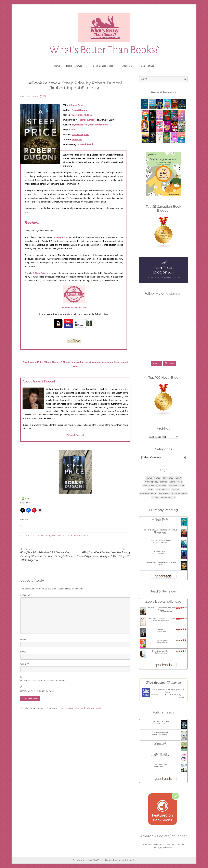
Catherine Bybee (161, 543)
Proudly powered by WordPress (88, 860)
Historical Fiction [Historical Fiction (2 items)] (176, 486)
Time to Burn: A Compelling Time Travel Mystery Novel (160, 531)
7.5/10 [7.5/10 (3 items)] (149, 478)
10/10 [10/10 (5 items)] (178, 478)
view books (181, 697)
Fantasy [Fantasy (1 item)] (163, 486)
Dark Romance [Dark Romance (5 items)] (150, 486)
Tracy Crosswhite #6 (82, 115)
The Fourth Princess (160, 721)
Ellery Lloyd (161, 534)
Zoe (153, 689)
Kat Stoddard (161, 745)
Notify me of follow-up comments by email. (43, 681)
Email (24, 652)
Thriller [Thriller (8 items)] (155, 497)
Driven (161, 629)
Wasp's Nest (160, 743)
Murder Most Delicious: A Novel (161, 619)
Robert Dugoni (79, 110)
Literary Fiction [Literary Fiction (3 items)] (162, 490)
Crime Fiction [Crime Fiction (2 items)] (176, 482)
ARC (86, 135)
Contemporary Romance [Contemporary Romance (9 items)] (156, 482)
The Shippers (161, 640)
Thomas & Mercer (87, 120)
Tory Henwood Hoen (161, 756)
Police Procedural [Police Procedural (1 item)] (148, 493)
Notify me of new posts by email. (38, 691)
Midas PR (77, 139)
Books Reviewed (74, 66)
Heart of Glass (160, 552)
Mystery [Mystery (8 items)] (175, 490)
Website (70, 435)
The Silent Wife (160, 765)
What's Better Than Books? (104, 50)
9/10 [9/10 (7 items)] (171, 478)
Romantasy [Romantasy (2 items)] (164, 493)
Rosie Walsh (161, 564)
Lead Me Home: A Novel (160, 541)
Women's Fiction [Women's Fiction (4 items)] (168, 497)
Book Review (44, 536)
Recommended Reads (102, 66)
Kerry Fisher (161, 767)
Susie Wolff (162, 631)
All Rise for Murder (160, 519)
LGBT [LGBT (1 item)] (151, 490)
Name (24, 640)
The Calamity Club (160, 732)
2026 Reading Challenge (163, 682)
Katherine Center (162, 642)
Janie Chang (161, 723)
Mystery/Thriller (80, 125)
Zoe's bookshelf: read (163, 601)
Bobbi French (167, 612)
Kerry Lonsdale (162, 653)
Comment (26, 595)
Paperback (78, 135)
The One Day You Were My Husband (160, 562)
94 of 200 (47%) (175, 695)
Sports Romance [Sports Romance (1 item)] (179, 493)
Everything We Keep (161, 651)
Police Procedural (99, 125)
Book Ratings (147, 66)
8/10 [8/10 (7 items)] (165, 478)
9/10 (35, 536)
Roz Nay (161, 521)
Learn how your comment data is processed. (80, 708)
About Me (127, 66)
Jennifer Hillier (161, 553)
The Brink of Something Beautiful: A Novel (161, 609)
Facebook (80, 435)
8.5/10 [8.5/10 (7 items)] (157, 478)
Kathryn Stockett (161, 734)
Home (57, 66)
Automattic (130, 860)
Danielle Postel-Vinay (162, 620)
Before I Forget (160, 754)
